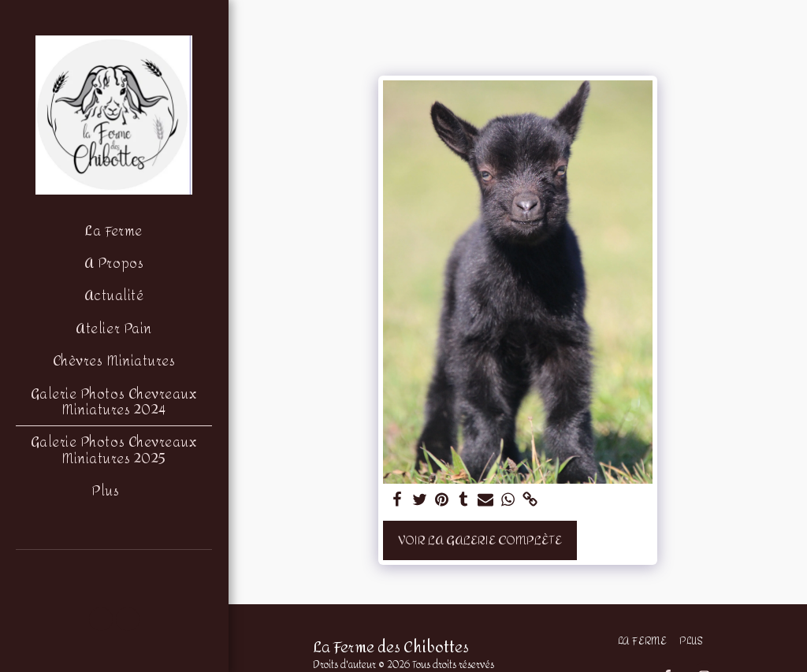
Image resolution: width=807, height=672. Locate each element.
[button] (101, 619)
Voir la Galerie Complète (480, 540)
